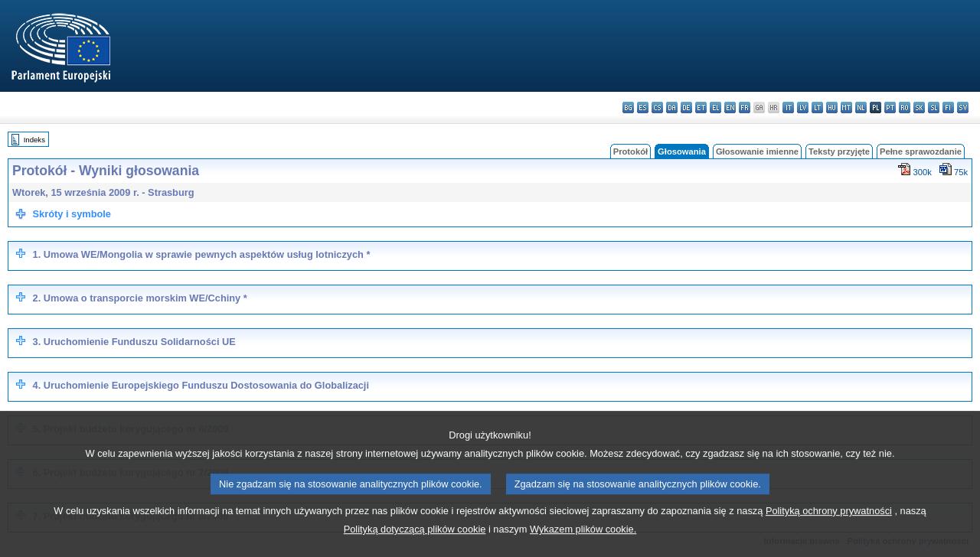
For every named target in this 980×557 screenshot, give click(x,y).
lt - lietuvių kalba (817, 107)
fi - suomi (948, 107)
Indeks (34, 140)
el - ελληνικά (715, 107)
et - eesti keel (701, 107)
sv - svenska (963, 107)
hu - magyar (832, 107)
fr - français (745, 107)
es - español (643, 107)
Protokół (630, 151)
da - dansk (672, 107)
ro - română (905, 107)
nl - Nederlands (861, 107)
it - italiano (788, 107)
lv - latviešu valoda (803, 107)
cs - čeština (657, 107)
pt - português (890, 107)
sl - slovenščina (934, 107)
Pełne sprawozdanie (921, 151)
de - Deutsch (686, 107)
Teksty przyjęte (839, 151)
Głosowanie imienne (757, 151)
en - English (730, 107)
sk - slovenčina (919, 107)
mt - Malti (846, 107)
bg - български (628, 107)
